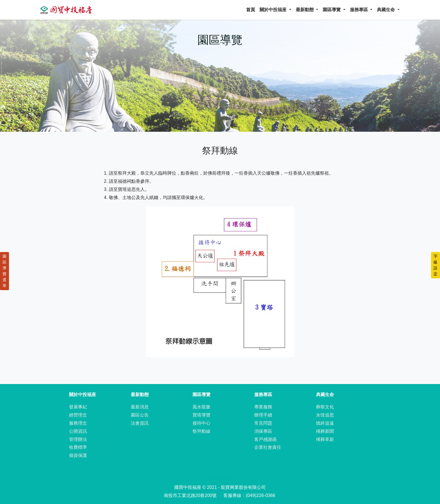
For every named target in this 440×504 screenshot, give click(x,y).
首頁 (251, 10)
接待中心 (201, 423)
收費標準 (78, 447)
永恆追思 (325, 415)
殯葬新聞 (325, 431)
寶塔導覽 (201, 415)
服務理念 (78, 423)
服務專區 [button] (359, 10)
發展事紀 (78, 407)
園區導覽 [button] (332, 10)
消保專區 (263, 431)
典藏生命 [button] (386, 10)
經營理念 (78, 415)
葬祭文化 (325, 407)
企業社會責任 (268, 447)
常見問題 (263, 423)
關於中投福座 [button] (274, 10)
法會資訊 (140, 423)
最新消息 (140, 407)
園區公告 (140, 415)
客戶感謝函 (265, 439)
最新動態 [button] (305, 10)
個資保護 (78, 455)
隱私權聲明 (220, 479)
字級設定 (436, 265)
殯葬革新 (325, 439)
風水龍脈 (201, 407)
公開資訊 (78, 431)
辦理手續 (263, 415)
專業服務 (263, 407)
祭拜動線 (201, 431)
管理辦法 (78, 439)
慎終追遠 (325, 423)
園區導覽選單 (4, 271)
